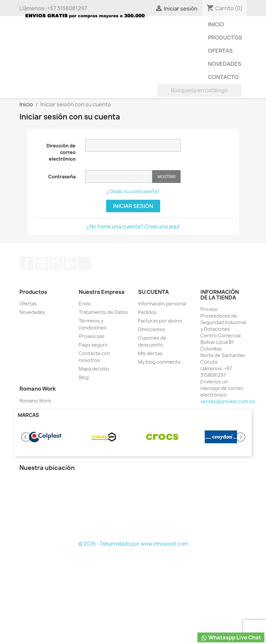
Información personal (162, 304)
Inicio (216, 24)
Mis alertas (150, 353)
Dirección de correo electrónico (61, 152)
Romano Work (35, 401)
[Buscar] (200, 90)
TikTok (85, 264)
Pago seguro (93, 345)
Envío (85, 304)
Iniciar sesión (133, 206)
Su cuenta (153, 292)
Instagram (56, 264)
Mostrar (166, 177)
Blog (84, 377)
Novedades (225, 64)
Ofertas (220, 51)
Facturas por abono (160, 321)
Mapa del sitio (94, 369)
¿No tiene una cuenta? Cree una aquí (133, 226)
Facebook (27, 264)
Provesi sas (92, 336)
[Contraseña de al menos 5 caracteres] (119, 176)
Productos (225, 38)
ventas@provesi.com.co (228, 401)
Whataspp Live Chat (231, 638)
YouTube (41, 264)
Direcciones (152, 329)
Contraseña (62, 177)
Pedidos (147, 312)
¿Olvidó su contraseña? (133, 191)
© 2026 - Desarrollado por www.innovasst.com (133, 544)
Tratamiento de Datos (103, 312)
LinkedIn (70, 264)
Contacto (223, 77)
